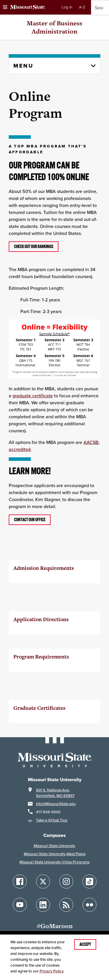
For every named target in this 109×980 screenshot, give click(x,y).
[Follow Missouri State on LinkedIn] (43, 905)
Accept (85, 944)
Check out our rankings (34, 247)
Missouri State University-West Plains (55, 854)
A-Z (82, 7)
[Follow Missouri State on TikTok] (90, 881)
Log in (67, 7)
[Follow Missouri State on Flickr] (90, 905)
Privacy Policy (51, 971)
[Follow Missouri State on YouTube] (20, 905)
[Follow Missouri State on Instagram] (66, 881)
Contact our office (30, 520)
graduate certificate (33, 396)
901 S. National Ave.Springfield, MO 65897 (55, 793)
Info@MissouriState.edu (56, 804)
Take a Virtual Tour (52, 820)
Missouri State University (54, 846)
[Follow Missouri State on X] (43, 881)
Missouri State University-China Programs (54, 862)
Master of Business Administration (54, 27)
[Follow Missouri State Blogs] (66, 905)
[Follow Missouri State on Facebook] (20, 881)
